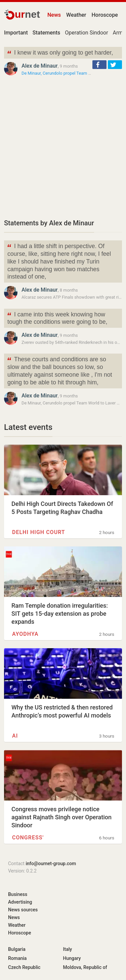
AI (15, 736)
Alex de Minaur (39, 66)
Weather (76, 15)
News (54, 15)
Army (119, 33)
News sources (23, 910)
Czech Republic (24, 967)
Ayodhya (25, 634)
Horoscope (105, 15)
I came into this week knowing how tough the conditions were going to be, (57, 318)
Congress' (28, 838)
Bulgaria (17, 949)
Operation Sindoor (86, 33)
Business (18, 894)
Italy (68, 949)
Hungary (72, 958)
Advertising (20, 902)
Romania (17, 958)
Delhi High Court (39, 532)
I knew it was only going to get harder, (60, 53)
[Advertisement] (63, 147)
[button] (99, 65)
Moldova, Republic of (85, 967)
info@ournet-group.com (51, 863)
